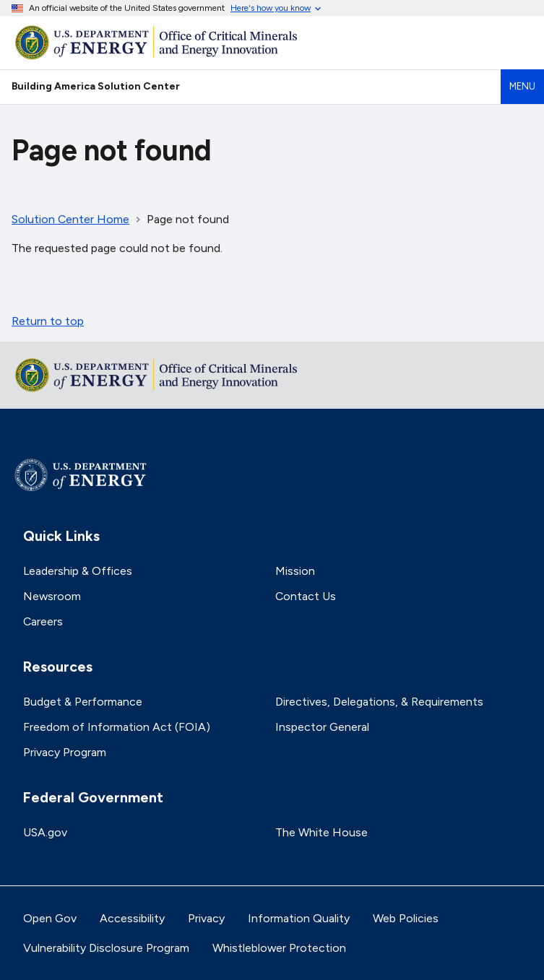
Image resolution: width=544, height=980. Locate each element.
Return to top (48, 321)
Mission (295, 571)
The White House (321, 832)
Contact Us (306, 596)
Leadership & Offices (78, 571)
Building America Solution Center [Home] (96, 86)
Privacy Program (65, 752)
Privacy (206, 918)
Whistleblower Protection (279, 948)
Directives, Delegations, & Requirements (379, 702)
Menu (522, 86)
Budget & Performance (83, 702)
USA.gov (45, 832)
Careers (43, 621)
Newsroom (52, 596)
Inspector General (322, 727)
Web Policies (406, 918)
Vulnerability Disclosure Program (106, 948)
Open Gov (50, 918)
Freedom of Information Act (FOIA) (117, 727)
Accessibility (132, 918)
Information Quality (299, 918)
